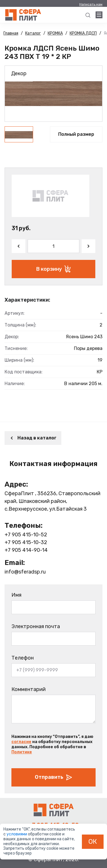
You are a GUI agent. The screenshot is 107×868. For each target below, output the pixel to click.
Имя (16, 595)
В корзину (53, 269)
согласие (21, 742)
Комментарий (29, 689)
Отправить (54, 777)
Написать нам (91, 4)
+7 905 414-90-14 (26, 550)
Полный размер (76, 134)
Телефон (23, 658)
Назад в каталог (33, 438)
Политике (22, 752)
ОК (93, 841)
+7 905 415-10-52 (26, 535)
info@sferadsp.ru (25, 572)
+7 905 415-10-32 (26, 542)
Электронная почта (36, 626)
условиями (17, 834)
